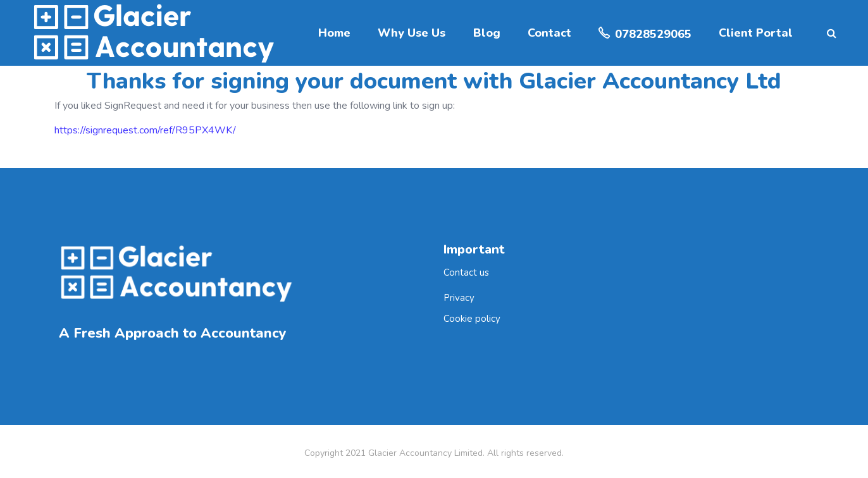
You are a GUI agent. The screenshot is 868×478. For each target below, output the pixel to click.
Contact (549, 33)
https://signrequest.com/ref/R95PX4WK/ (145, 130)
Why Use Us (412, 33)
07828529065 (653, 34)
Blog (487, 33)
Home (334, 33)
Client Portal (756, 33)
